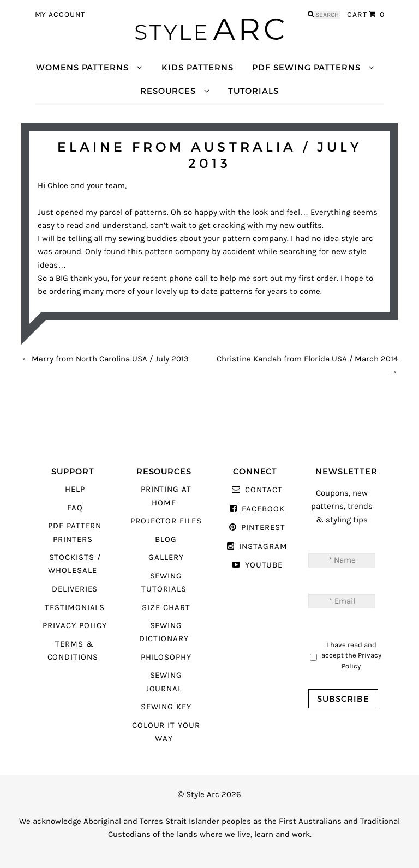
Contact (264, 490)
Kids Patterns (197, 67)
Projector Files (166, 521)
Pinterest (263, 528)
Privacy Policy (75, 626)
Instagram (263, 547)
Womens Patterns (82, 67)
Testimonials (75, 608)
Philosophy (166, 657)
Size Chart (166, 608)
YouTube (264, 565)
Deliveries (75, 589)
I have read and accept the (351, 655)
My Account (60, 15)
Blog (166, 540)
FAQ (75, 508)
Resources (168, 91)
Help (75, 489)
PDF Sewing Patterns (306, 67)
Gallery (166, 557)
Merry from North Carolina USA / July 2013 (105, 359)
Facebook (263, 509)
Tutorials (253, 91)
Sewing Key (166, 707)
